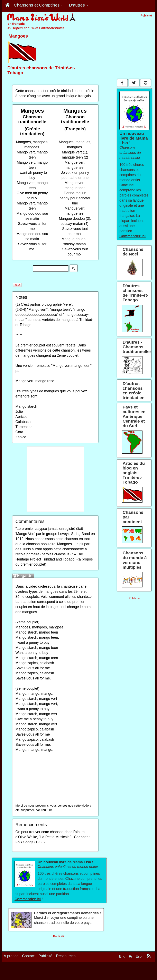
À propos (11, 956)
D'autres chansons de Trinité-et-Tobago (41, 70)
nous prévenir (37, 806)
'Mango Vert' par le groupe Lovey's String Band (53, 534)
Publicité (45, 956)
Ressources (66, 956)
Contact (28, 956)
